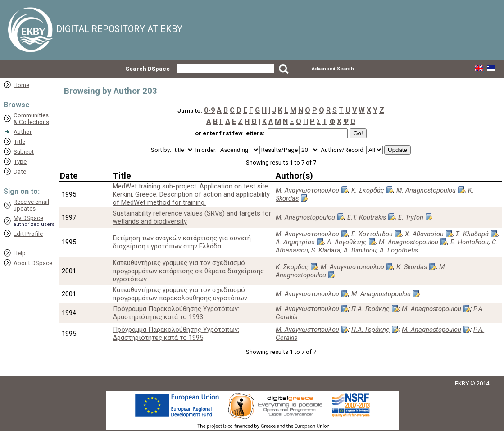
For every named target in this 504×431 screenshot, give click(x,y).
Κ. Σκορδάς (368, 190)
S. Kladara (326, 250)
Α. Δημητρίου (295, 242)
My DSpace (28, 218)
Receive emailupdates (31, 205)
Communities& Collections (31, 119)
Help (20, 253)
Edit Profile (28, 234)
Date (20, 172)
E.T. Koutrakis (367, 217)
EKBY (462, 383)
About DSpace (33, 263)
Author (23, 132)
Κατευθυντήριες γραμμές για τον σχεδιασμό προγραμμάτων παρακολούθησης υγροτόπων (180, 294)
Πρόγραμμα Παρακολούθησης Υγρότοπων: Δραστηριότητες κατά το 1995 (176, 334)
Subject (24, 152)
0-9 (209, 110)
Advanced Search (333, 69)
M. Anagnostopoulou (426, 190)
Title (19, 142)
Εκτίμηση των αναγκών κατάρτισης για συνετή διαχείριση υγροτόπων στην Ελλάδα (182, 242)
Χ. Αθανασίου (424, 234)
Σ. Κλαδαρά (472, 234)
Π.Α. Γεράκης (370, 309)
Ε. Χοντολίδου (372, 234)
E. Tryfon (411, 217)
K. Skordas (412, 267)
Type (20, 162)
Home (21, 85)
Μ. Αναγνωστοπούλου (307, 190)
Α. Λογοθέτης (347, 242)
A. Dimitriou (360, 250)
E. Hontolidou (470, 242)
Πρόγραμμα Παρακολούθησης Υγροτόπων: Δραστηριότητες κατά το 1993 (176, 313)
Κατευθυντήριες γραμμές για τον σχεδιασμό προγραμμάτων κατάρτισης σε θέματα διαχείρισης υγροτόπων (188, 271)
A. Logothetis (399, 250)
